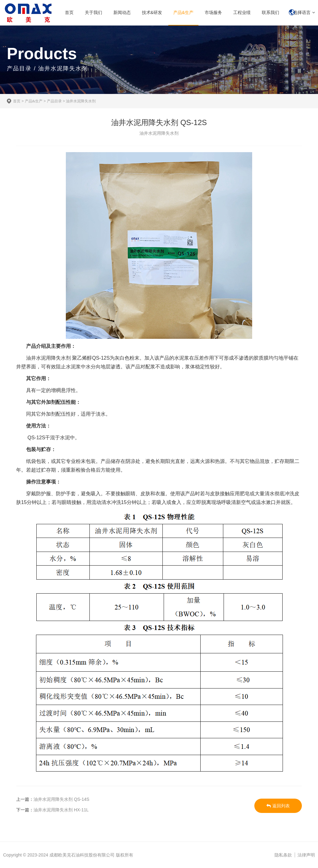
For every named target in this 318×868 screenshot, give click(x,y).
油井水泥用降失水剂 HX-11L (61, 810)
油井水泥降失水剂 (81, 101)
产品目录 (54, 101)
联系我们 (270, 12)
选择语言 (302, 12)
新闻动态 (122, 12)
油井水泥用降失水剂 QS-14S (61, 799)
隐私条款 (283, 855)
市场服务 (213, 12)
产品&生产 (183, 12)
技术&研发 (152, 12)
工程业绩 (242, 12)
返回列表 (278, 806)
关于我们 (93, 12)
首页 (69, 12)
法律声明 (306, 855)
